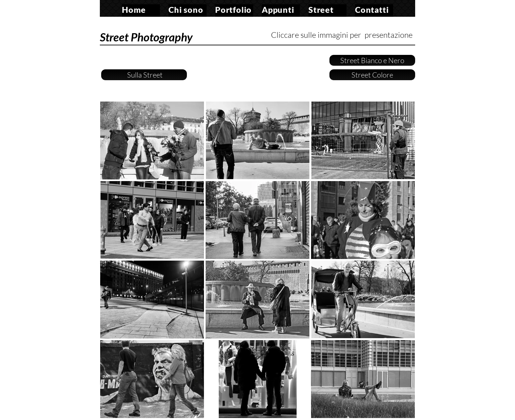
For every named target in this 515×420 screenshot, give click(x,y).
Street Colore (372, 75)
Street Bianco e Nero (372, 60)
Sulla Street (144, 75)
